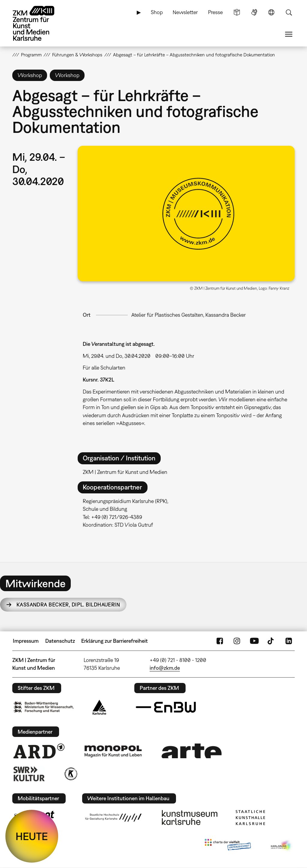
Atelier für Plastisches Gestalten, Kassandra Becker (189, 315)
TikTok (271, 641)
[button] (186, 214)
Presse (215, 12)
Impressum (26, 641)
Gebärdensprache (254, 12)
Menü (289, 34)
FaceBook (220, 641)
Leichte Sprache (237, 12)
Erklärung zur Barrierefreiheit (115, 641)
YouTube (254, 641)
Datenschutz (60, 641)
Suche (289, 12)
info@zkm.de (165, 668)
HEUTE (32, 836)
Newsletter (185, 12)
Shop (157, 12)
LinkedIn (289, 641)
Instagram (237, 641)
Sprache (271, 12)
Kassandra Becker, (68, 605)
